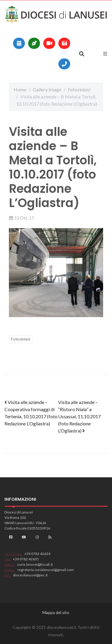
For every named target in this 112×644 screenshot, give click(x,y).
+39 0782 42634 (37, 554)
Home (20, 89)
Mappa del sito (56, 612)
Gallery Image (47, 89)
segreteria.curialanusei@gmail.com (45, 570)
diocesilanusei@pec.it (30, 575)
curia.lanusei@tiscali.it (35, 564)
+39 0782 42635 (26, 559)
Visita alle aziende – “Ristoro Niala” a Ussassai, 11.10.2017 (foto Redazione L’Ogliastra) (79, 416)
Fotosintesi (79, 89)
